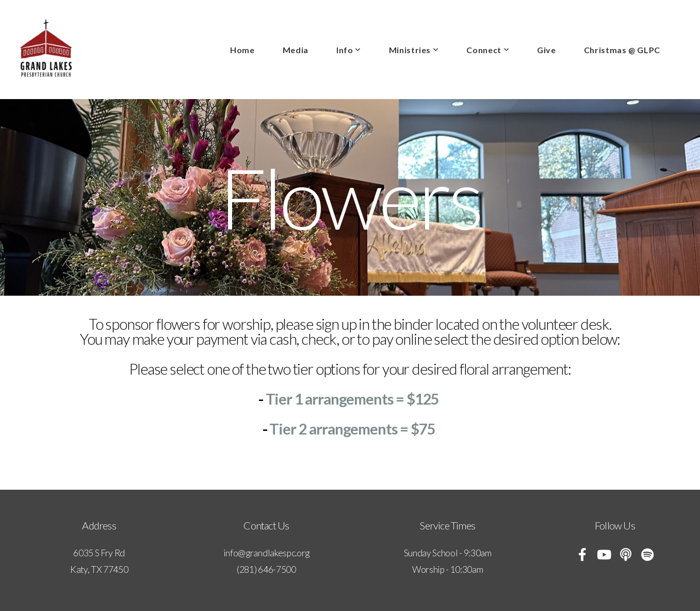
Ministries (414, 50)
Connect (488, 50)
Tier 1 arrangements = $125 (354, 399)
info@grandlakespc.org (266, 553)
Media (296, 50)
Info (349, 50)
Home (242, 50)
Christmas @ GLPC (622, 50)
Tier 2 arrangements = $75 (353, 429)
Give (547, 50)
